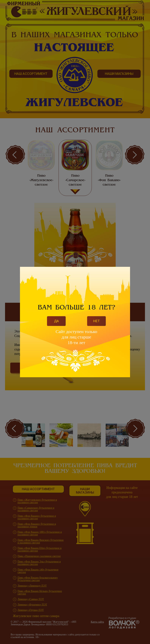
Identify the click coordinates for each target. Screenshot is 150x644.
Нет (96, 321)
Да (56, 321)
